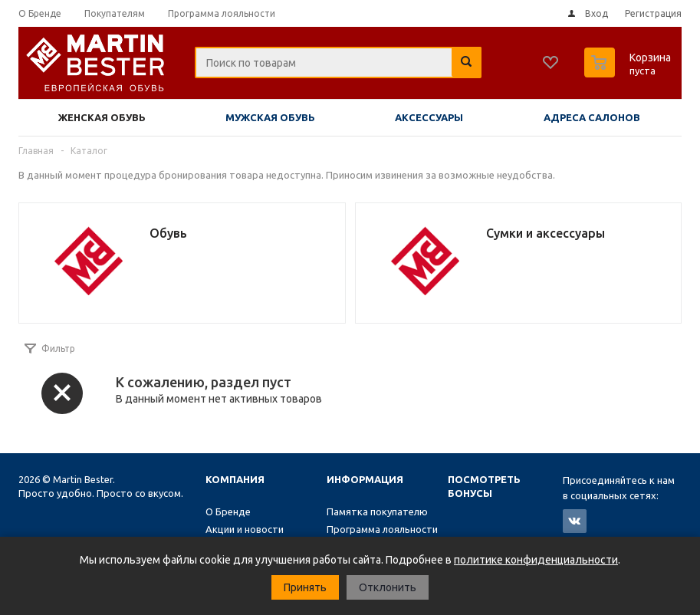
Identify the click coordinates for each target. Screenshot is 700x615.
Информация (365, 479)
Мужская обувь (270, 117)
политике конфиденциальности (536, 560)
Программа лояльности (382, 529)
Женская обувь (102, 117)
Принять (305, 587)
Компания (235, 479)
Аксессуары (429, 117)
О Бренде (228, 511)
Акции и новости (245, 529)
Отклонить (388, 587)
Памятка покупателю (377, 511)
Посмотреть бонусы (484, 486)
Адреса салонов (592, 117)
